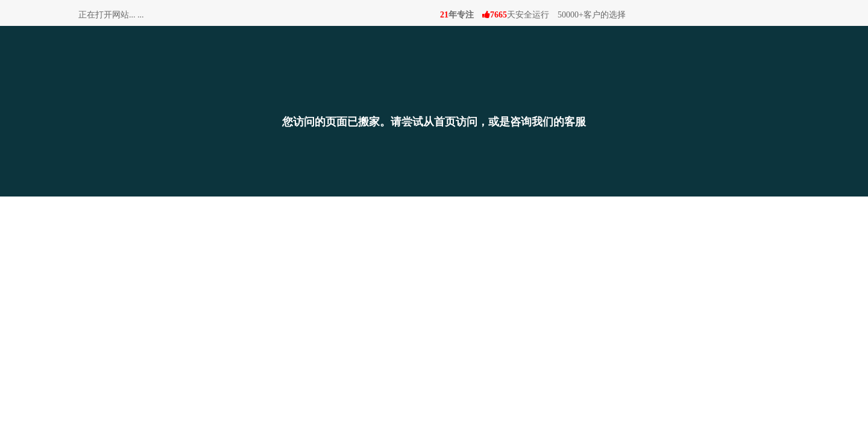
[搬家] (434, 78)
